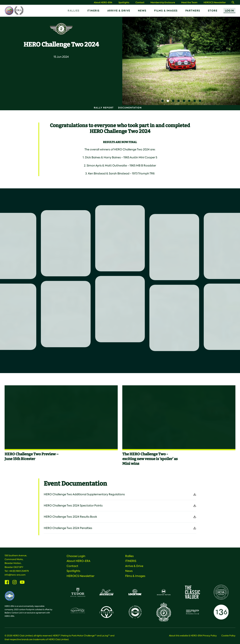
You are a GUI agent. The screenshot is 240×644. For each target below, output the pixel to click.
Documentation (130, 108)
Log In (229, 11)
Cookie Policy (228, 636)
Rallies (74, 11)
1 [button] (162, 101)
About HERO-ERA (103, 3)
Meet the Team (189, 3)
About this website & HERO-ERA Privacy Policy (193, 636)
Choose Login (76, 556)
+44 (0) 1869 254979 (19, 571)
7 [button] (195, 101)
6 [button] (189, 101)
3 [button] (173, 101)
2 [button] (168, 101)
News (142, 11)
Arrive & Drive (119, 11)
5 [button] (184, 101)
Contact (140, 3)
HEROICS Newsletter (215, 3)
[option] (181, 61)
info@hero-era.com (15, 575)
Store (213, 11)
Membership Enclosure (163, 3)
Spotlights (124, 3)
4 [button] (179, 101)
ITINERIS (93, 11)
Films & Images (166, 11)
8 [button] (200, 101)
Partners (193, 11)
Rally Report (104, 108)
